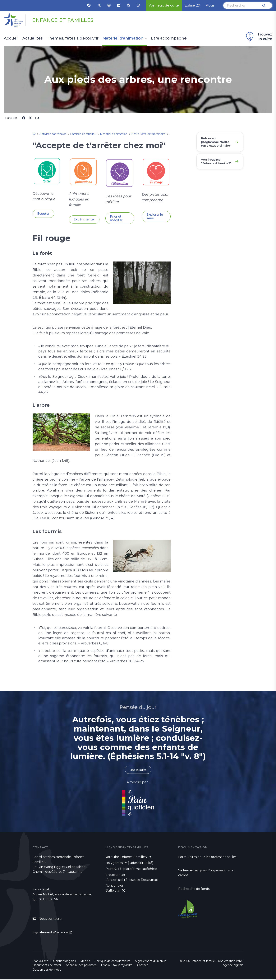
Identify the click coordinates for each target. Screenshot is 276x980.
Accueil (11, 38)
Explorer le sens (155, 217)
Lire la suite (138, 770)
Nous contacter (51, 919)
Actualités (33, 38)
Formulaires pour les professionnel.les (207, 857)
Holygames (114, 863)
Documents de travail (47, 966)
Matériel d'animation (123, 38)
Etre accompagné (169, 38)
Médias (85, 962)
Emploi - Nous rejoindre (117, 966)
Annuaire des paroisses (81, 966)
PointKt (111, 869)
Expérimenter (84, 220)
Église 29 (192, 5)
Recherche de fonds (194, 889)
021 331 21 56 (48, 900)
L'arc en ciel (114, 880)
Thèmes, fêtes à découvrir (73, 38)
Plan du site (40, 962)
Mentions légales (64, 962)
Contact (142, 966)
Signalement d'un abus (51, 933)
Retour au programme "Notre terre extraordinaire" (213, 144)
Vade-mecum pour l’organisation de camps (206, 873)
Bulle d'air (113, 891)
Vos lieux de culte (164, 5)
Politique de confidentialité (113, 962)
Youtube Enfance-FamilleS (126, 857)
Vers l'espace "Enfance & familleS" (212, 169)
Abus (210, 5)
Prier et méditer (116, 218)
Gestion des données (47, 970)
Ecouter (43, 214)
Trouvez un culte (259, 37)
